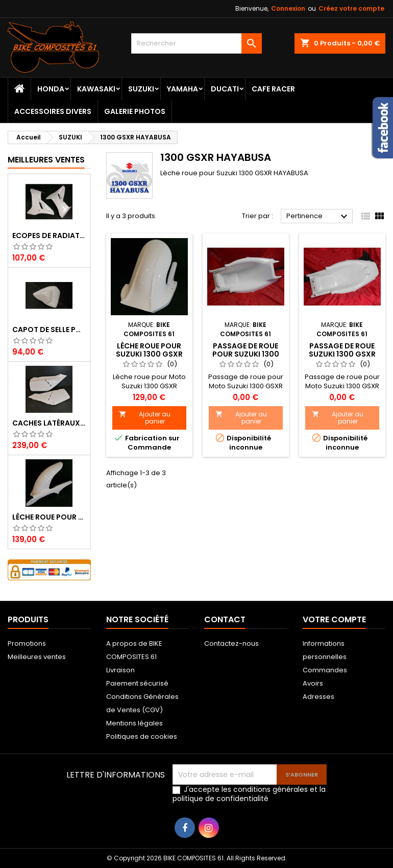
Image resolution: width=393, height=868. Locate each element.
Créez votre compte (351, 8)
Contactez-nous (231, 643)
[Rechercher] (197, 43)
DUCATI (225, 89)
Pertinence (318, 217)
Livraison (120, 670)
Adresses (318, 697)
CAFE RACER (273, 89)
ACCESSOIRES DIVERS (53, 111)
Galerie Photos (135, 111)
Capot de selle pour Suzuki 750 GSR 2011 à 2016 (49, 330)
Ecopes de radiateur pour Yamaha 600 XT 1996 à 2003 (49, 236)
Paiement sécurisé (137, 683)
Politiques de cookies (142, 736)
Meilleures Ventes (46, 160)
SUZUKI (141, 89)
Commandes (325, 670)
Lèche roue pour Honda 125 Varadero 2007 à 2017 (49, 517)
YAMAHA (182, 89)
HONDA (51, 89)
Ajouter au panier (145, 418)
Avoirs (313, 683)
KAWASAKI (96, 89)
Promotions (27, 643)
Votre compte (334, 619)
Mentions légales (134, 723)
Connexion (288, 8)
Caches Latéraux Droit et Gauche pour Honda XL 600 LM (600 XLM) (49, 423)
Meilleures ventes (37, 657)
